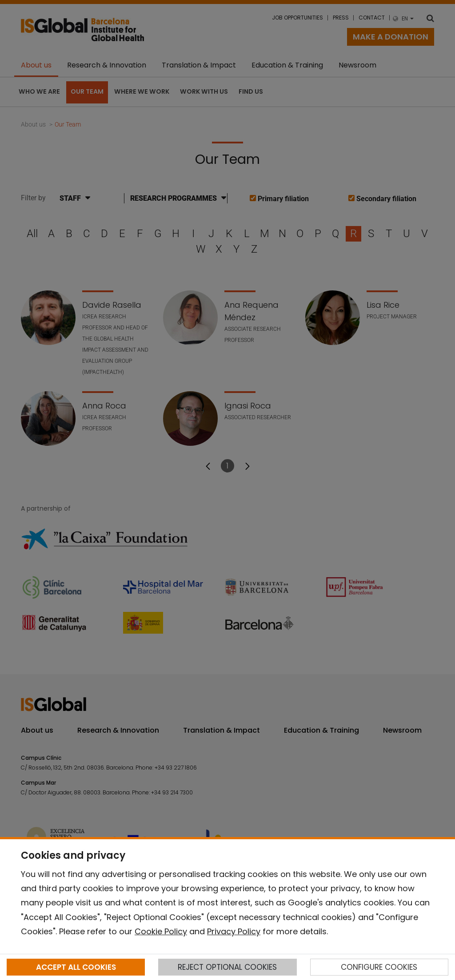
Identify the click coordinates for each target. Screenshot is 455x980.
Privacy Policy (234, 931)
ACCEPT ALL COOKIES (76, 967)
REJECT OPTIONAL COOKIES (227, 967)
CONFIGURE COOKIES (379, 967)
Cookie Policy (161, 931)
